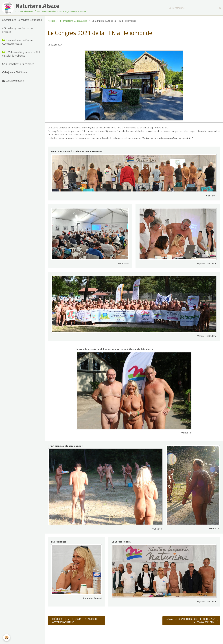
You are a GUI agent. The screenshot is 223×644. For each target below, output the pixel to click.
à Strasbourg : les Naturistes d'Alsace (18, 30)
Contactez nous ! (13, 80)
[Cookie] (7, 638)
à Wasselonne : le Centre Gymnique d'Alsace (17, 42)
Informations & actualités (73, 21)
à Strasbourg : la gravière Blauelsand (22, 20)
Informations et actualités (18, 64)
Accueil (51, 21)
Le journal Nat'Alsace (15, 72)
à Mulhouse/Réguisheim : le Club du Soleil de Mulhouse (21, 54)
